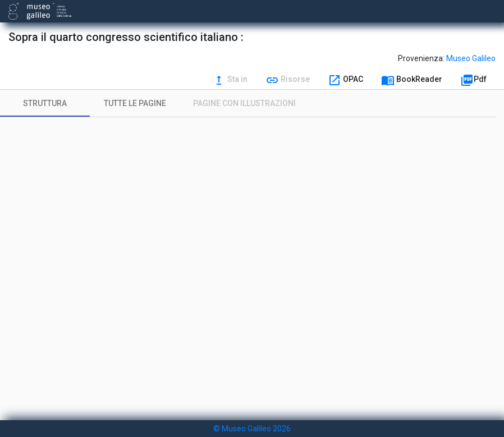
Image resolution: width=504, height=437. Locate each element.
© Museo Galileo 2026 (252, 429)
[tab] (45, 103)
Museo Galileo (471, 58)
